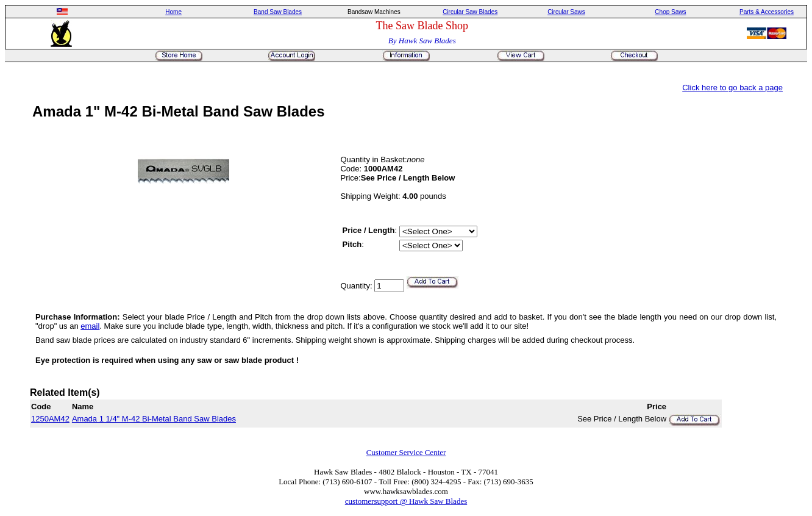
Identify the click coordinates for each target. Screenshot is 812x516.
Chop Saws (670, 12)
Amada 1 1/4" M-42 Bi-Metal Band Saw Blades (154, 419)
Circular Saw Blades (470, 12)
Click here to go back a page (732, 88)
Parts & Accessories (767, 12)
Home (173, 12)
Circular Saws (566, 12)
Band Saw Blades (278, 12)
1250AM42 (50, 419)
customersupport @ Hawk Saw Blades (406, 501)
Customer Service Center (406, 452)
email (90, 326)
